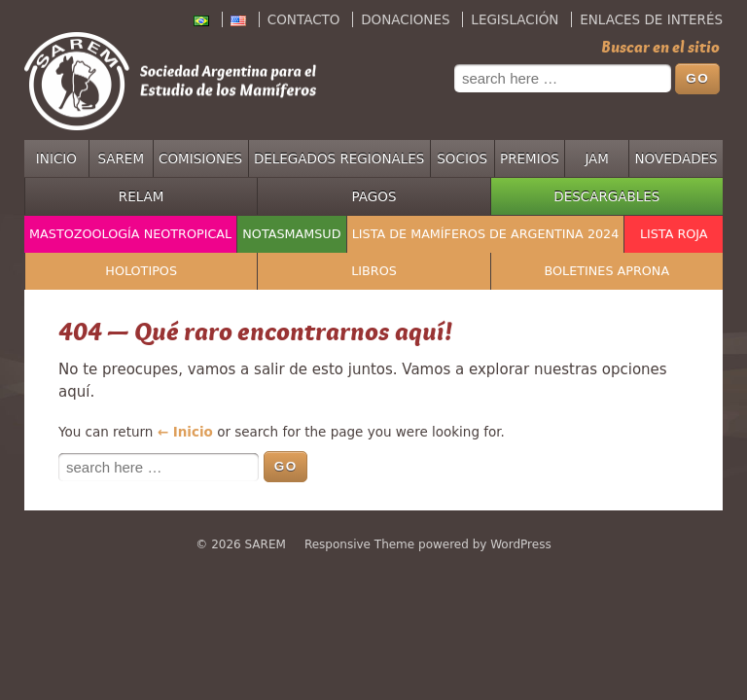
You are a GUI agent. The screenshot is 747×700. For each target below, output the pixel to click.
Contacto (304, 19)
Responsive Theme (359, 544)
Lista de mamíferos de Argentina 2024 (486, 234)
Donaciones (405, 19)
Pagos (374, 196)
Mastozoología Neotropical (130, 234)
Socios (462, 158)
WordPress (520, 544)
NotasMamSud (291, 234)
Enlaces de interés (651, 19)
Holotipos (141, 271)
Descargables (606, 196)
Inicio (56, 158)
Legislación (515, 19)
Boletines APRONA (607, 271)
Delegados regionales (339, 158)
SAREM (121, 158)
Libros (374, 271)
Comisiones (200, 158)
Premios (530, 158)
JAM (597, 158)
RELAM (142, 196)
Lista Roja (674, 234)
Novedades (676, 158)
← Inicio (185, 432)
